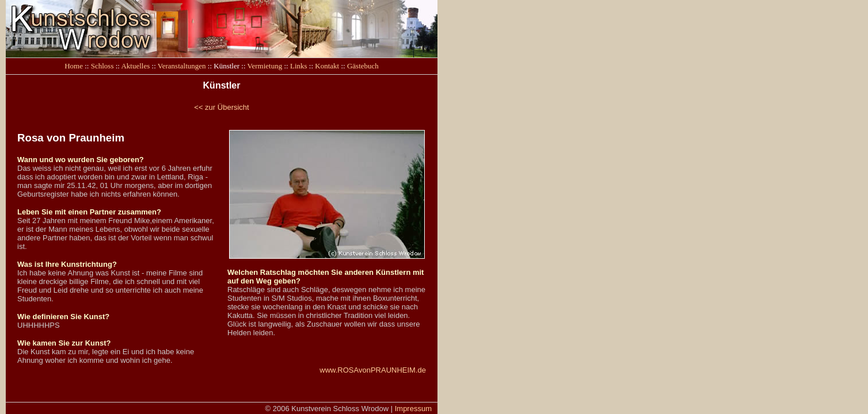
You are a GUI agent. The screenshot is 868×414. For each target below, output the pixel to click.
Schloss (102, 66)
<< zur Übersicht (221, 107)
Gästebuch (363, 66)
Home (74, 66)
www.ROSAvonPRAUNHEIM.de (373, 370)
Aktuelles (135, 66)
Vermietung (265, 66)
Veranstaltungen (182, 66)
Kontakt (327, 66)
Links (299, 66)
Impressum (413, 409)
